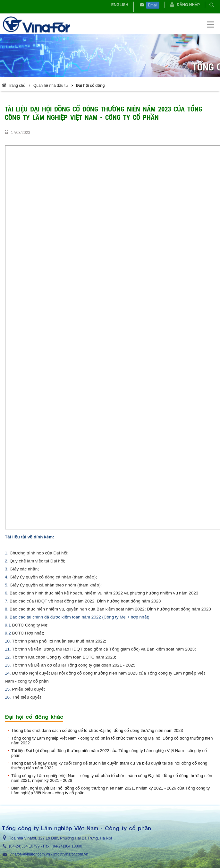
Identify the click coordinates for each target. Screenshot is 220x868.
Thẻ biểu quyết (26, 697)
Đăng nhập (188, 5)
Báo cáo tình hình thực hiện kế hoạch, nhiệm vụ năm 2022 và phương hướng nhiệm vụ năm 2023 (104, 593)
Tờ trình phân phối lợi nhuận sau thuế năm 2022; (59, 641)
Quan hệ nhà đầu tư (51, 86)
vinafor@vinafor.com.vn (30, 854)
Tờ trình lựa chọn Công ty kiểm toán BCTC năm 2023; (64, 657)
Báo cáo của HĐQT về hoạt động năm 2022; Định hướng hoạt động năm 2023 (85, 601)
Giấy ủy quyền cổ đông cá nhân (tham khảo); (54, 577)
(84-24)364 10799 (24, 846)
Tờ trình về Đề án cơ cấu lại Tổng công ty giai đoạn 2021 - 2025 (74, 665)
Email (153, 5)
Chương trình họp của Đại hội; (39, 553)
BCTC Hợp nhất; (28, 633)
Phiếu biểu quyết (29, 689)
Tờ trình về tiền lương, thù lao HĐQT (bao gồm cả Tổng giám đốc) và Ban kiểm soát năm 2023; (104, 649)
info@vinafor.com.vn (71, 854)
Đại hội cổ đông (90, 86)
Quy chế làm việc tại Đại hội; (38, 561)
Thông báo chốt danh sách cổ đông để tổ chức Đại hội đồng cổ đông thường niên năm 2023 (97, 730)
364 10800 (73, 846)
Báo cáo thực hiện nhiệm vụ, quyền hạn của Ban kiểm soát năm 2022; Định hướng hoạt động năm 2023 (110, 609)
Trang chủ (17, 86)
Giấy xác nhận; (24, 569)
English (120, 5)
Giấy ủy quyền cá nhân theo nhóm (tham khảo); (56, 585)
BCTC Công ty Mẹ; (30, 625)
